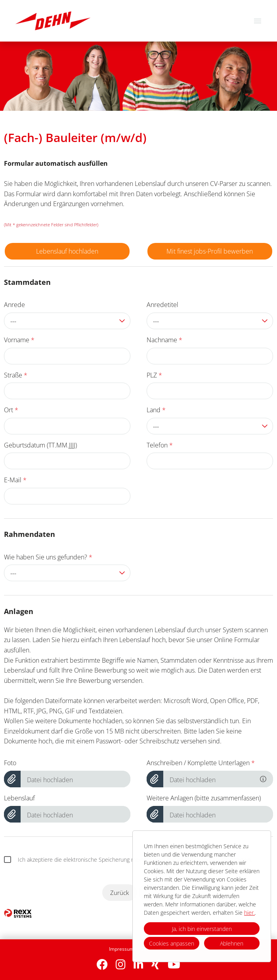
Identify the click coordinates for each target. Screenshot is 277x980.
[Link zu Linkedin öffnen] (138, 964)
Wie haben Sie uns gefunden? (48, 557)
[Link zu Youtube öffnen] (174, 964)
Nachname (164, 340)
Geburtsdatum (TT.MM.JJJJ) (40, 445)
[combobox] (67, 321)
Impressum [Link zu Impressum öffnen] (121, 949)
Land (156, 410)
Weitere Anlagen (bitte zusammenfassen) (204, 798)
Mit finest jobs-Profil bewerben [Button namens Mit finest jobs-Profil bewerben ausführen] (210, 251)
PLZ (154, 375)
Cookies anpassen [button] (172, 943)
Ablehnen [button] (232, 943)
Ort (11, 410)
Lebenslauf (19, 798)
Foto (10, 763)
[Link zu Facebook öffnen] (102, 964)
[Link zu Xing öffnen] (156, 964)
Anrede (14, 305)
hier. (249, 913)
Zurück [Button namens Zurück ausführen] (119, 893)
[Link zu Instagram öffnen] (121, 964)
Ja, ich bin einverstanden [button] (202, 929)
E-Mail (15, 480)
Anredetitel (162, 305)
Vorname (19, 340)
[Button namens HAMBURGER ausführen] (258, 21)
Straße (16, 375)
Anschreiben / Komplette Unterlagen (201, 763)
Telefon (160, 445)
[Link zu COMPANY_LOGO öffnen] (53, 21)
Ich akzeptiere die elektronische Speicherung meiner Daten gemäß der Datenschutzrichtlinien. (128, 860)
